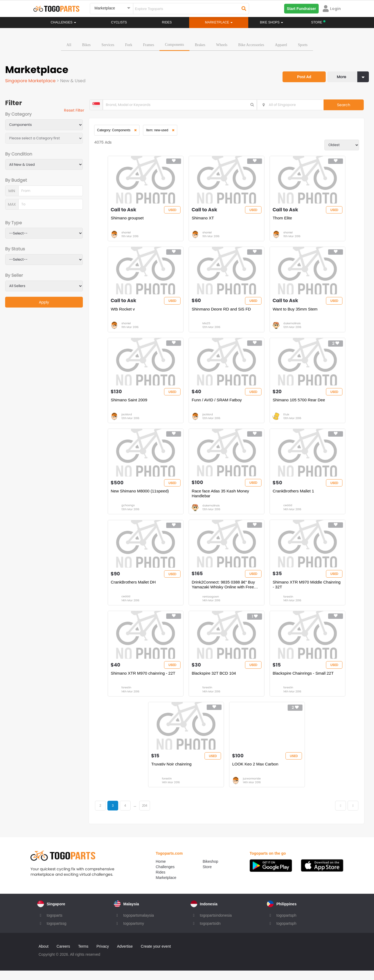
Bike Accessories (251, 44)
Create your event (156, 956)
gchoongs (129, 511)
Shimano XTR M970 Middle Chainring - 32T (308, 591)
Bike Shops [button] (271, 22)
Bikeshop (210, 871)
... (138, 815)
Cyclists (119, 22)
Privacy (103, 956)
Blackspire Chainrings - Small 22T (304, 681)
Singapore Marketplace (31, 80)
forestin (289, 603)
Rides (167, 22)
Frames (149, 44)
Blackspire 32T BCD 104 (215, 681)
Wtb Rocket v (124, 312)
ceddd (289, 511)
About (44, 956)
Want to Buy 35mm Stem (296, 312)
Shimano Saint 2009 (130, 404)
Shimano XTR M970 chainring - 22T (144, 681)
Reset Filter (76, 111)
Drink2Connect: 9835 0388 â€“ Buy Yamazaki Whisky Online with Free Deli (224, 591)
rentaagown (212, 603)
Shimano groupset (128, 220)
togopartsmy (134, 933)
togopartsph (286, 925)
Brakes (200, 44)
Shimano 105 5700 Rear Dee (300, 404)
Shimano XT (204, 220)
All (69, 44)
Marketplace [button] (219, 22)
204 (147, 815)
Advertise (125, 956)
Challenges (63, 22)
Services (108, 44)
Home (161, 871)
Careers (63, 956)
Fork (128, 44)
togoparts (55, 925)
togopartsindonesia (216, 925)
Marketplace (166, 887)
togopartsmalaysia (139, 925)
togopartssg (57, 933)
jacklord (128, 419)
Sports (303, 44)
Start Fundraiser (301, 9)
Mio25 (207, 327)
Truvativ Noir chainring (172, 773)
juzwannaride (253, 788)
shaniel (127, 234)
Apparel (281, 44)
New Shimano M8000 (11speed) (141, 496)
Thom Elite (283, 220)
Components (174, 44)
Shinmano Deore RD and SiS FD (222, 312)
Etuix (287, 419)
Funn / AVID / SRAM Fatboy (218, 404)
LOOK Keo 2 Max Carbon (256, 773)
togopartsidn (210, 933)
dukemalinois (293, 327)
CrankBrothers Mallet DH (134, 589)
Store (207, 876)
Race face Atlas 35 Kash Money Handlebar (221, 499)
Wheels (222, 44)
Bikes (86, 44)
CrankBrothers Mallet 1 (294, 496)
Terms (83, 956)
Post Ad (302, 75)
